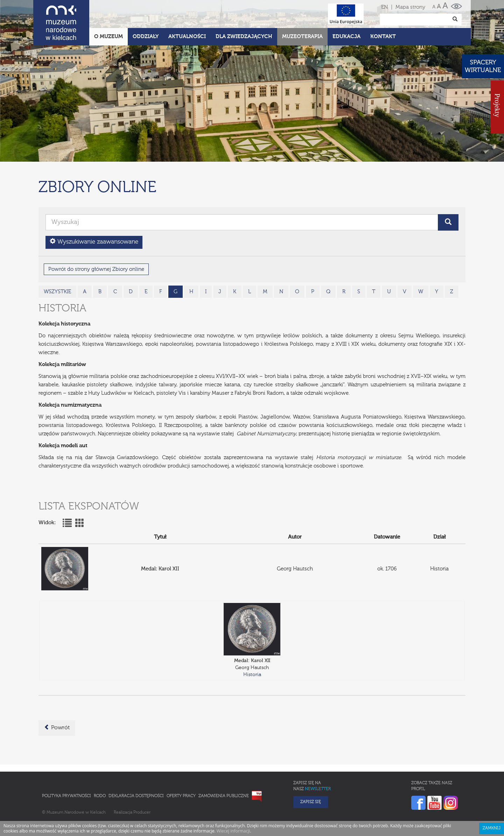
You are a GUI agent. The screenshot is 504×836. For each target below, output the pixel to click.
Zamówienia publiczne (224, 765)
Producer (142, 782)
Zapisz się (311, 771)
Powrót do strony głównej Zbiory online (96, 238)
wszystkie (57, 261)
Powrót (57, 697)
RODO (100, 765)
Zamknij (492, 798)
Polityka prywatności (66, 765)
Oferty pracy (181, 765)
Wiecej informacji (233, 800)
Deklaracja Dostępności (136, 765)
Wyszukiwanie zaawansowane (94, 211)
